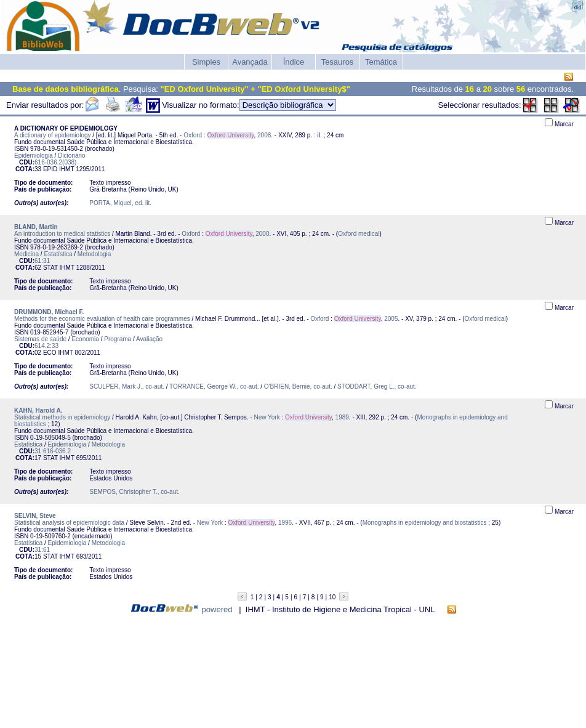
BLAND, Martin (36, 227)
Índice (294, 62)
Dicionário (71, 156)
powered (217, 609)
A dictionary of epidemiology (53, 135)
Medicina (26, 254)
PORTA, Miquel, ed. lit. (120, 203)
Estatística (58, 254)
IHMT (66, 169)
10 (332, 597)
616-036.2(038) (55, 162)
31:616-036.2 (53, 451)
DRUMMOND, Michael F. (49, 312)
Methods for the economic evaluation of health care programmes (102, 319)
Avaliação (149, 339)
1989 (342, 417)
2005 (391, 319)
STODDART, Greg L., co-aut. (377, 386)
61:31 (42, 261)
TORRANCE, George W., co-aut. (214, 386)
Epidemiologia (34, 156)
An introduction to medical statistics (62, 234)
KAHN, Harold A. (38, 411)
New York (267, 417)
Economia (85, 339)
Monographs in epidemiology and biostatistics (425, 523)
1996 (285, 523)
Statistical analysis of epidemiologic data (69, 523)
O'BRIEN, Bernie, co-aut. (298, 386)
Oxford (193, 135)
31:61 (42, 550)
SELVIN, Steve (35, 516)
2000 (262, 234)
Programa (118, 339)
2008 (264, 135)
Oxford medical (359, 234)
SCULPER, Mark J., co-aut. (127, 386)
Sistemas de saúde (40, 339)
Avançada (250, 62)
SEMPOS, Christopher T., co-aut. (134, 492)
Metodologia (94, 254)
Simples (206, 62)
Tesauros (338, 62)
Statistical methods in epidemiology (62, 417)
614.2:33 (46, 346)
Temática (381, 62)
